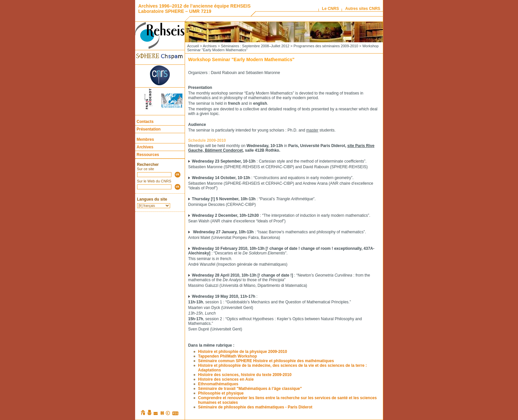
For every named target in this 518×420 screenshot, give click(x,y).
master (312, 130)
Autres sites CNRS (363, 9)
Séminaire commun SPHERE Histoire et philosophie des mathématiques (266, 361)
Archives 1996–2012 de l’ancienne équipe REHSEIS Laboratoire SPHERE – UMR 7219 (195, 9)
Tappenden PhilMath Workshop (228, 356)
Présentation (149, 129)
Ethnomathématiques (218, 384)
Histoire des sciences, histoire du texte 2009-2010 (245, 375)
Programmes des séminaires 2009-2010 (326, 46)
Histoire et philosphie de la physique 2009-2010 (243, 352)
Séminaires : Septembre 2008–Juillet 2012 (255, 46)
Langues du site (152, 199)
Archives (145, 147)
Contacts (145, 122)
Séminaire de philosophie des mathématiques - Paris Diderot (255, 407)
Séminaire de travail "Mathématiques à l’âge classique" (250, 389)
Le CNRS (331, 9)
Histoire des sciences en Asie (226, 379)
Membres (146, 139)
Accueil (193, 46)
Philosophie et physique (221, 393)
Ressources (148, 155)
